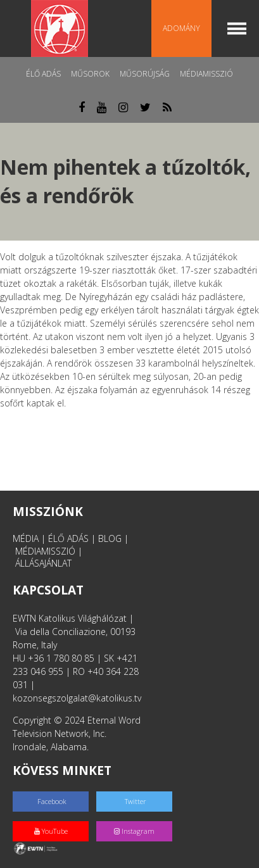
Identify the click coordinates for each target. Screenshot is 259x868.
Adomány (181, 28)
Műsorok (90, 74)
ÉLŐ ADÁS (68, 538)
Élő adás (43, 74)
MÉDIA (26, 538)
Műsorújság (145, 74)
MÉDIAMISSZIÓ (45, 551)
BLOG (110, 538)
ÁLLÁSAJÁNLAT (43, 563)
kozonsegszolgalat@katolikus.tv (77, 698)
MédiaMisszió (206, 74)
